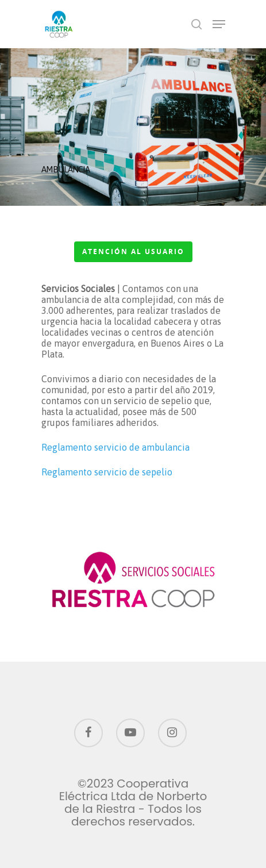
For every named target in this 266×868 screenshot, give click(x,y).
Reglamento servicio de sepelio (107, 472)
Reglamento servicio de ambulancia (115, 447)
